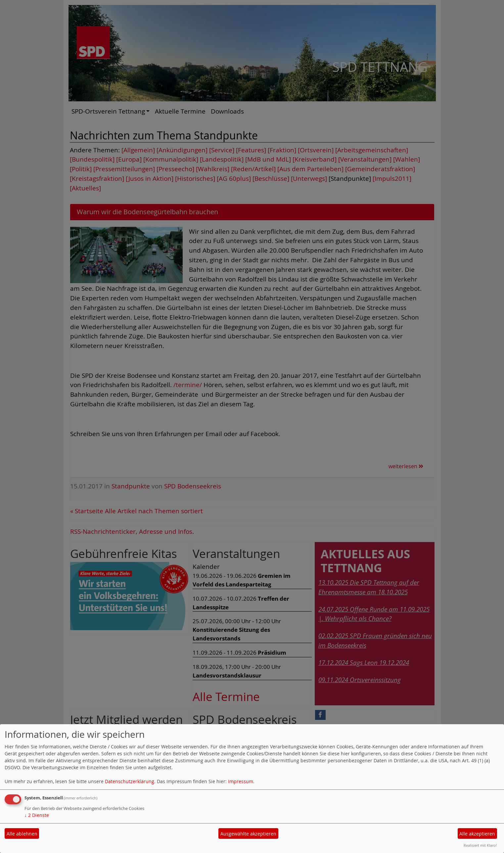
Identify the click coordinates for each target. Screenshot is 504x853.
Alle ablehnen (22, 834)
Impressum (241, 781)
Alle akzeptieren (477, 834)
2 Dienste (37, 815)
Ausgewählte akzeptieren (248, 834)
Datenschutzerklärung (130, 781)
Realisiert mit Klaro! (480, 845)
